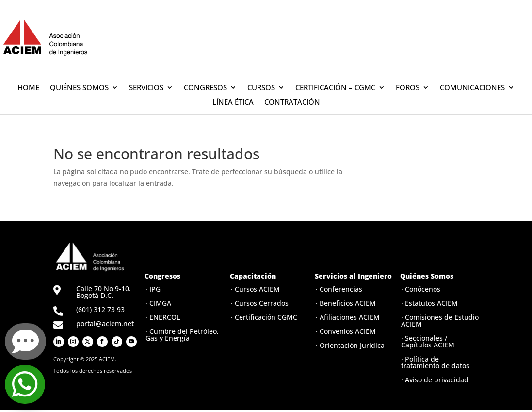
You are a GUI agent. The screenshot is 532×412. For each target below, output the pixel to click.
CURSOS (261, 88)
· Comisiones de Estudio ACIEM (440, 321)
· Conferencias (339, 289)
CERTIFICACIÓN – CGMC (335, 88)
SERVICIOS (146, 88)
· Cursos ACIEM (255, 289)
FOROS (408, 88)
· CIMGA (158, 303)
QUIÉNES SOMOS (79, 88)
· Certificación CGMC (264, 317)
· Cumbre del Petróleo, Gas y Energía (182, 335)
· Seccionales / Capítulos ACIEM (428, 341)
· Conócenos (421, 289)
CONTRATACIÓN (292, 103)
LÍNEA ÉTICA (233, 103)
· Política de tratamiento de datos (435, 362)
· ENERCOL (163, 317)
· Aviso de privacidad (435, 380)
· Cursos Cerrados (260, 303)
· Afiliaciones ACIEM (348, 317)
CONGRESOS (205, 88)
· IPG (153, 289)
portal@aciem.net (105, 323)
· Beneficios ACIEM (346, 303)
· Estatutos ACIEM (429, 303)
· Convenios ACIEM (346, 331)
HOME (28, 88)
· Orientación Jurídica (350, 345)
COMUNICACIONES (472, 88)
